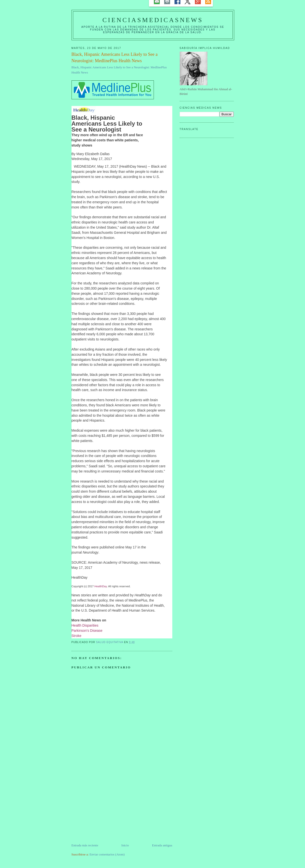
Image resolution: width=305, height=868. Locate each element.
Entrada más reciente (85, 845)
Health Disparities (85, 625)
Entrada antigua (162, 845)
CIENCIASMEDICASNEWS (153, 20)
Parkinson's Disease (87, 631)
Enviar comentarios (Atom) (107, 854)
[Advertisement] (108, 809)
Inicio (125, 845)
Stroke (76, 636)
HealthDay (101, 586)
